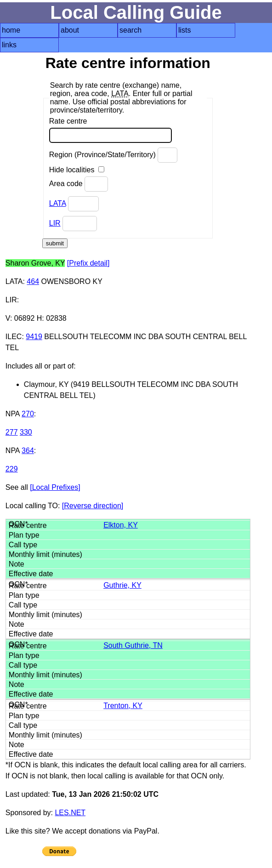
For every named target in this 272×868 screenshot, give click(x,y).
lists (185, 30)
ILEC (14, 337)
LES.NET (70, 813)
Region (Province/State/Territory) (113, 155)
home (11, 30)
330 (26, 432)
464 (33, 281)
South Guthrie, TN (133, 645)
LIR (55, 223)
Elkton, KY (121, 525)
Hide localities (77, 170)
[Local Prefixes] (55, 487)
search (130, 30)
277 (12, 432)
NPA (13, 414)
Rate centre (110, 130)
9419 (34, 337)
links (9, 45)
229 (12, 469)
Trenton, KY (123, 706)
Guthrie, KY (122, 585)
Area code (79, 184)
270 (28, 414)
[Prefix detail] (88, 263)
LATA (58, 203)
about (70, 30)
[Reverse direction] (93, 506)
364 (28, 451)
